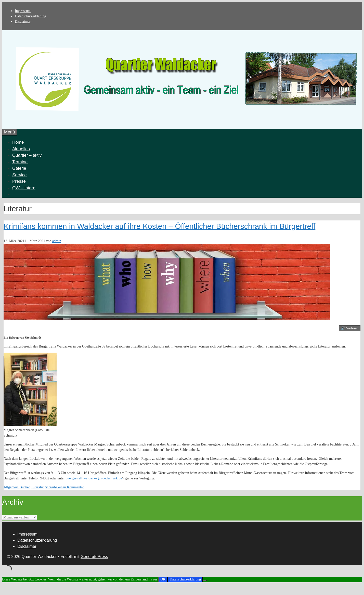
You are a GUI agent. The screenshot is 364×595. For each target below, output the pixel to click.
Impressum (23, 11)
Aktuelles (21, 149)
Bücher (25, 487)
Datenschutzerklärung (30, 16)
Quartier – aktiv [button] (27, 155)
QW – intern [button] (24, 188)
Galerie (19, 168)
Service (19, 175)
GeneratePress (94, 557)
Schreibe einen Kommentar (64, 487)
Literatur (38, 487)
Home (18, 142)
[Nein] (205, 580)
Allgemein (11, 487)
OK (163, 579)
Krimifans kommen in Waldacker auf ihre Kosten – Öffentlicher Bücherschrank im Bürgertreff (159, 226)
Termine (20, 162)
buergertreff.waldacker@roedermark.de (94, 478)
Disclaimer (23, 22)
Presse (19, 181)
